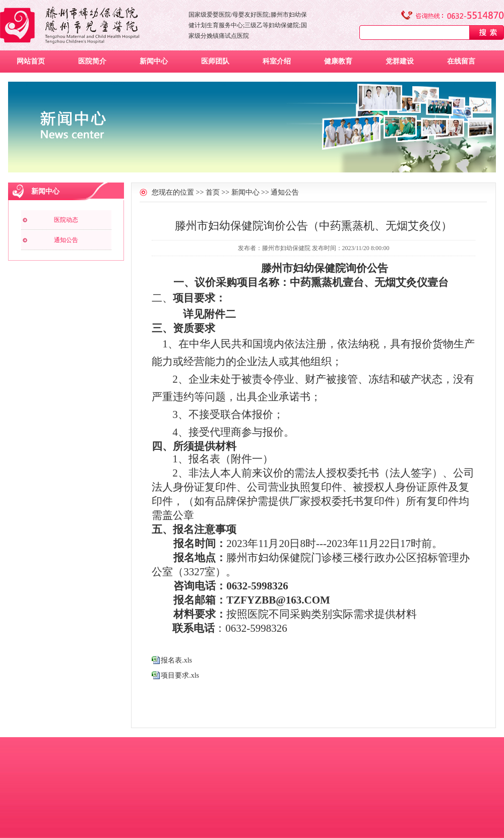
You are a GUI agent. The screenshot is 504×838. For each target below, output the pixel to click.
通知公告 (66, 240)
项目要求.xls (180, 675)
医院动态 (66, 220)
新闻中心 (154, 61)
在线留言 (461, 61)
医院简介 (92, 61)
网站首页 (31, 61)
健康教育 (338, 61)
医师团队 (215, 61)
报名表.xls (176, 660)
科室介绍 (277, 61)
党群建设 (400, 61)
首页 (213, 192)
